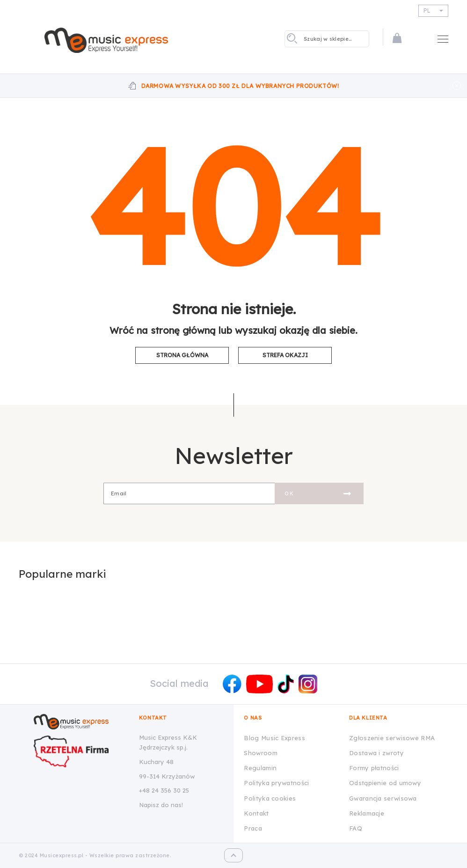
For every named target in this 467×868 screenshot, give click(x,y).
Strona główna (182, 355)
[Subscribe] (319, 493)
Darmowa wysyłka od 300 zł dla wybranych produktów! (240, 86)
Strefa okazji (285, 355)
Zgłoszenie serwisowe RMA (392, 738)
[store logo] (106, 40)
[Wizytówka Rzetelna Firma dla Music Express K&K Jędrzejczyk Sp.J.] (80, 751)
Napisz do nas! (161, 805)
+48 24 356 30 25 (164, 790)
